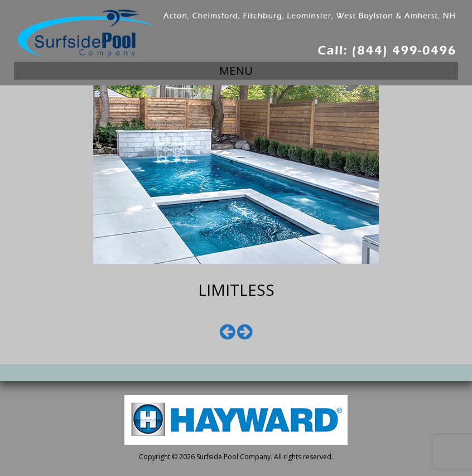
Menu (236, 71)
